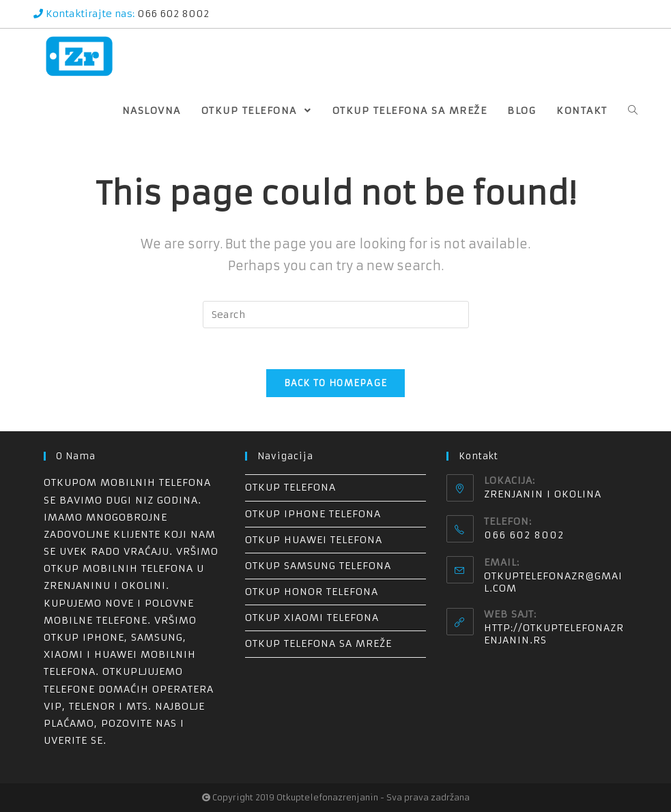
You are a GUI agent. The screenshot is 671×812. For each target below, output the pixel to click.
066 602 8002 (172, 14)
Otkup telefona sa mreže (318, 643)
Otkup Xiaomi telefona (312, 618)
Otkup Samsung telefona (318, 566)
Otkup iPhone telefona (313, 514)
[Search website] (633, 111)
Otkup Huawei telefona (314, 540)
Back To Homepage (336, 383)
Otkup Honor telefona (312, 592)
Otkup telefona (290, 487)
